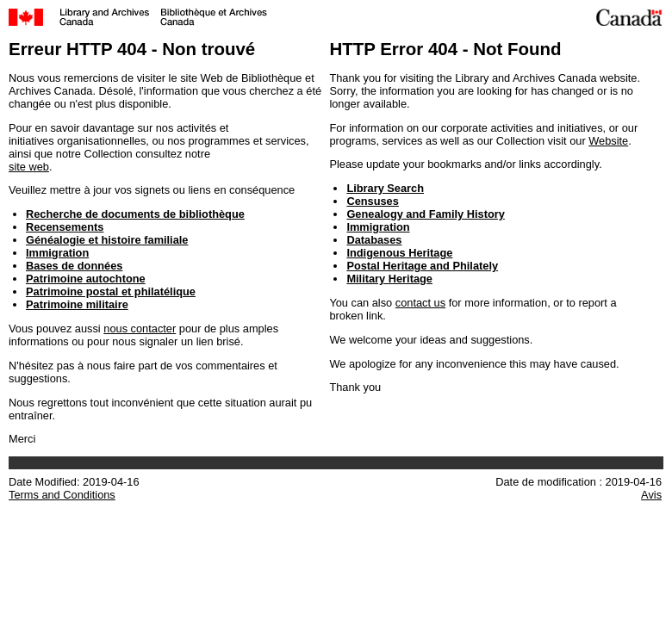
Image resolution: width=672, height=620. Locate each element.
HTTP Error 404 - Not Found (445, 49)
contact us (420, 303)
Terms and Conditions (62, 495)
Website (608, 141)
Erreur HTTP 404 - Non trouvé (132, 49)
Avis (651, 495)
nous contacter (140, 329)
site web (29, 167)
